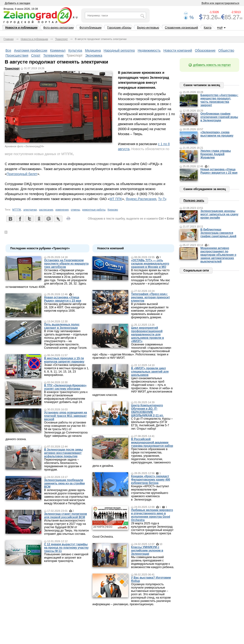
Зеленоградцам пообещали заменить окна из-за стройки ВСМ (64, 483)
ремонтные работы (94, 210)
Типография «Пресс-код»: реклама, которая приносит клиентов (150, 297)
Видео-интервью (148, 28)
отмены (75, 210)
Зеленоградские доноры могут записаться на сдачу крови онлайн (219, 214)
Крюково (113, 210)
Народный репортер (119, 50)
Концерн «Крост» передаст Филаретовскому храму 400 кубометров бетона (151, 480)
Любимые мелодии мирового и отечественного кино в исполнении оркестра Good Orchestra (152, 515)
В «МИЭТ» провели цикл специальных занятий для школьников (150, 372)
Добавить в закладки (18, 3)
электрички (30, 210)
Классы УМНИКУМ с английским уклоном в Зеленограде (147, 551)
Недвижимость (149, 50)
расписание (46, 210)
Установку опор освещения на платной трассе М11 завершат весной (66, 416)
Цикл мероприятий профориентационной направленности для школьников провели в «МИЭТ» (147, 334)
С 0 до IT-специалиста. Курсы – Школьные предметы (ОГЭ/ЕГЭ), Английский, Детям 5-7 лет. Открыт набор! (152, 424)
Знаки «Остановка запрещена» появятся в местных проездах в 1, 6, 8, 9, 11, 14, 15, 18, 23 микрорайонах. (67, 370)
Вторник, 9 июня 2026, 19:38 (21, 9)
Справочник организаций (181, 28)
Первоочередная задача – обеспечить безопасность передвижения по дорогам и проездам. (63, 465)
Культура (75, 50)
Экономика (94, 55)
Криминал (58, 50)
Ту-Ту (162, 199)
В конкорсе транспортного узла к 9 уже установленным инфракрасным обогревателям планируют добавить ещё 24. (66, 397)
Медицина (93, 50)
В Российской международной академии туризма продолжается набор (152, 442)
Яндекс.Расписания (141, 199)
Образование (205, 50)
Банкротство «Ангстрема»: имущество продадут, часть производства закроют (219, 100)
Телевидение (53, 55)
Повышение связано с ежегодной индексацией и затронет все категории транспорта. (66, 558)
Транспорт (61, 39)
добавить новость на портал (212, 65)
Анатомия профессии (31, 50)
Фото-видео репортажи (58, 28)
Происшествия (17, 55)
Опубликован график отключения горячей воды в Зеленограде (219, 117)
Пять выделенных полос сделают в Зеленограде (62, 326)
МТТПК (17, 210)
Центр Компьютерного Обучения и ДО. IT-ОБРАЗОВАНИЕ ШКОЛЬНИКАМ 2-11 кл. (147, 410)
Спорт (36, 55)
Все (8, 50)
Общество (226, 50)
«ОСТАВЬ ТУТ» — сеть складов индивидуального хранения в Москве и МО (150, 264)
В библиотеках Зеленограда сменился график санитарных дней (218, 233)
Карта (208, 28)
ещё (220, 28)
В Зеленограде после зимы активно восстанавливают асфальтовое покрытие (64, 453)
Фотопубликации (90, 28)
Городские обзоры (119, 28)
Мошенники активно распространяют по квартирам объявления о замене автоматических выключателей (218, 255)
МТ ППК (116, 199)
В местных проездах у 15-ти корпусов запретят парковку (64, 360)
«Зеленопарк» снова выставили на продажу (217, 134)
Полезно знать (194, 201)
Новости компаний (178, 50)
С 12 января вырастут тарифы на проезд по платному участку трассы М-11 (66, 548)
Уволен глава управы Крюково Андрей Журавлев (216, 154)
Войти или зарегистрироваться (220, 3)
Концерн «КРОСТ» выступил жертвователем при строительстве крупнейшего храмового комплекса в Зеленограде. (150, 493)
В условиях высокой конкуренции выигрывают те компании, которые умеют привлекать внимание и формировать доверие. (150, 311)
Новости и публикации (21, 28)
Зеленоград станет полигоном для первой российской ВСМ (66, 516)
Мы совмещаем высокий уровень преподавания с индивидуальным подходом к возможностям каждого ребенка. (153, 562)
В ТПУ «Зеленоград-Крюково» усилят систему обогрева (65, 387)
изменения (62, 210)
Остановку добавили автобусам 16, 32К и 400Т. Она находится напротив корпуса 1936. (65, 307)
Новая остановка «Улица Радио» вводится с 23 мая (63, 299)
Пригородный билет (22, 174)
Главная (9, 39)
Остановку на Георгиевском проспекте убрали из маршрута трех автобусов (66, 264)
